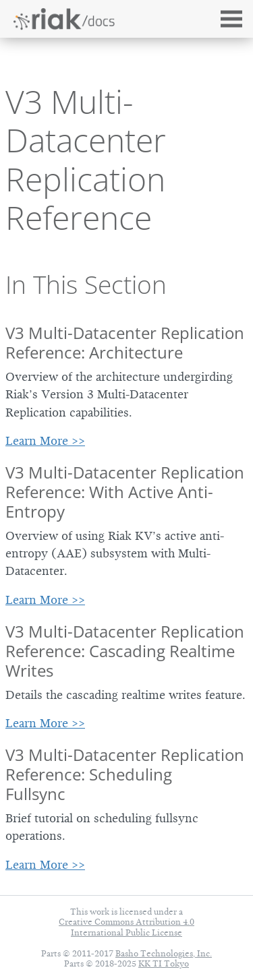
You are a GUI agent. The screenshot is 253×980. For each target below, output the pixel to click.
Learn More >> (45, 441)
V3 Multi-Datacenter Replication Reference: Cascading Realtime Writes (125, 651)
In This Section (86, 284)
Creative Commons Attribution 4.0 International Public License (126, 927)
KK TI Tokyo (164, 963)
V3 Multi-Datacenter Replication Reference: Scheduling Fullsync (125, 774)
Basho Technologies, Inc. (164, 953)
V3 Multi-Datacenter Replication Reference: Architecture (125, 342)
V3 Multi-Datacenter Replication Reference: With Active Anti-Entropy (125, 492)
